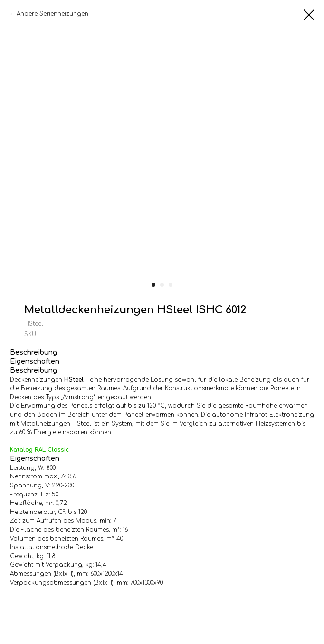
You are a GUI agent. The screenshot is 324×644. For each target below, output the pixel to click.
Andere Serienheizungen (52, 14)
